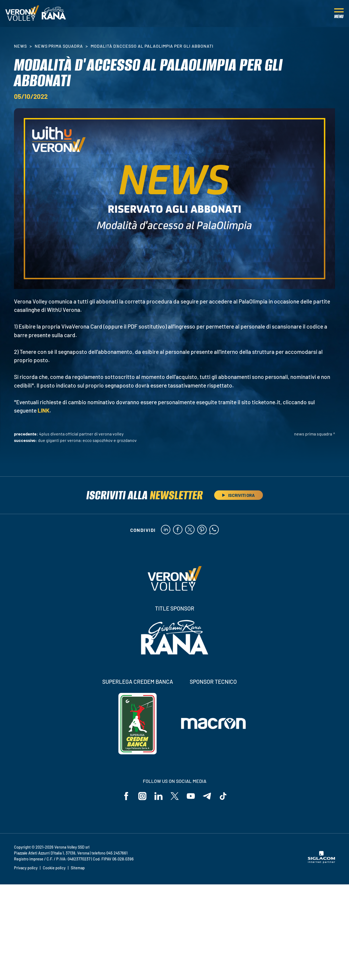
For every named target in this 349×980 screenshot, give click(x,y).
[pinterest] (202, 530)
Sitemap (78, 868)
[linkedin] (166, 530)
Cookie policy (54, 868)
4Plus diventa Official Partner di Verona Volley (81, 434)
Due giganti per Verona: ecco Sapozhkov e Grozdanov (87, 440)
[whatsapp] (214, 530)
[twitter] (190, 530)
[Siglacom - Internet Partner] (321, 862)
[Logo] (22, 13)
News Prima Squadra (59, 46)
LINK (44, 410)
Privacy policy (26, 868)
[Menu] (339, 13)
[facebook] (178, 530)
